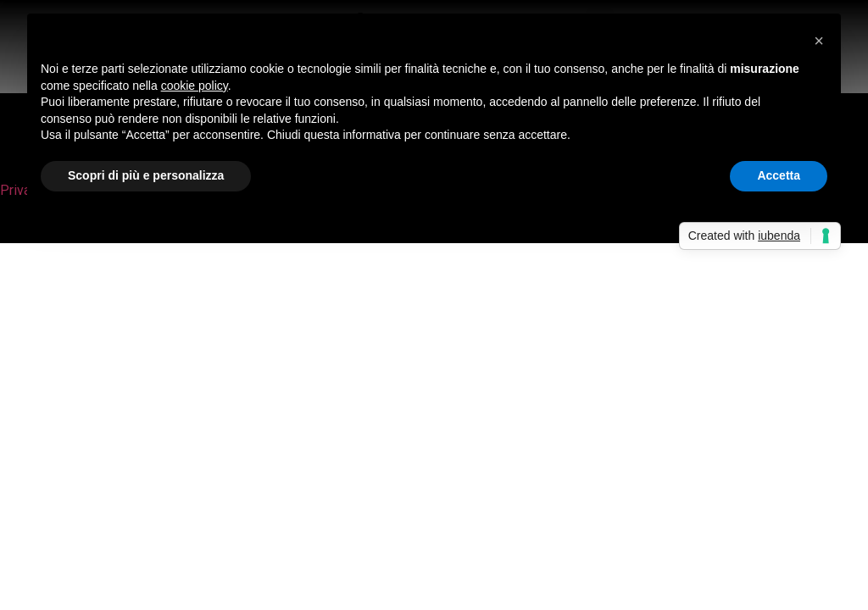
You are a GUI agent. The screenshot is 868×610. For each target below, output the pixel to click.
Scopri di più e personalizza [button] (146, 175)
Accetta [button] (779, 175)
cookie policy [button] (195, 86)
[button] (819, 41)
